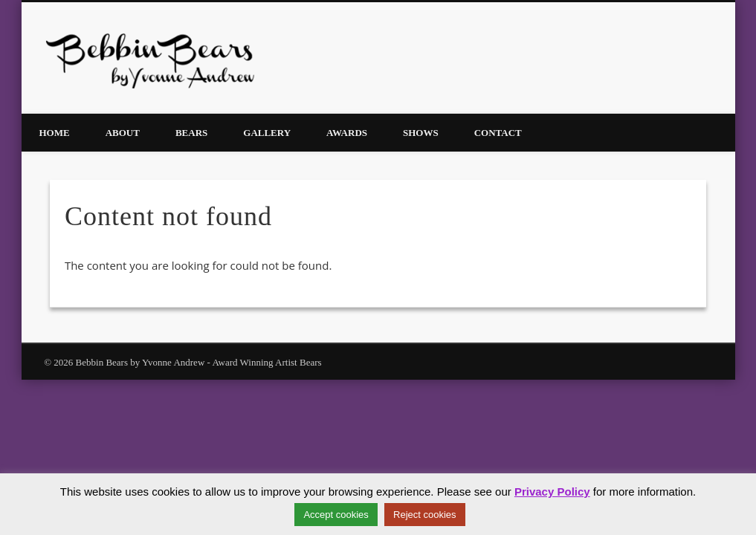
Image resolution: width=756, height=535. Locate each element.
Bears (191, 133)
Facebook (704, 59)
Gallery (267, 133)
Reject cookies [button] (425, 515)
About (123, 133)
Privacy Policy (552, 492)
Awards (347, 133)
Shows (421, 133)
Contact (498, 133)
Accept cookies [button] (336, 515)
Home (55, 133)
